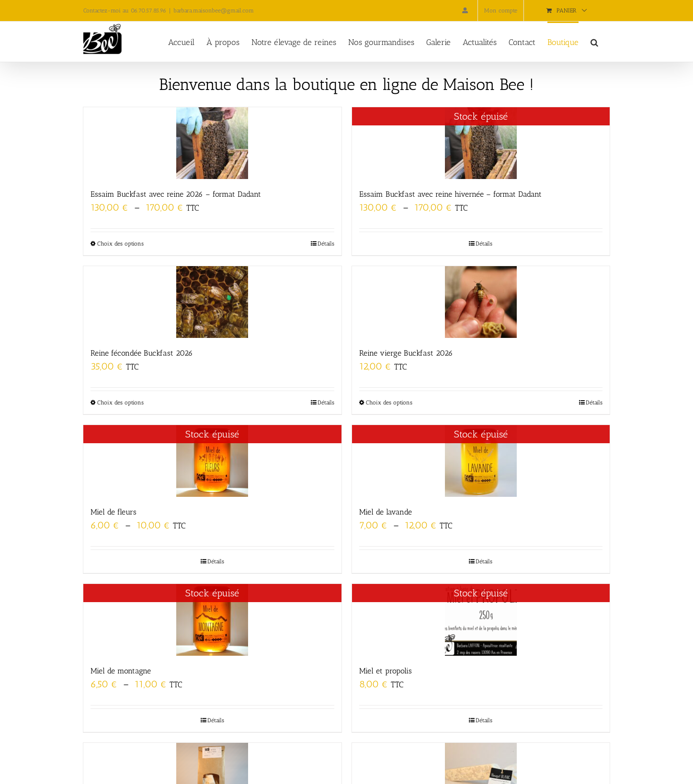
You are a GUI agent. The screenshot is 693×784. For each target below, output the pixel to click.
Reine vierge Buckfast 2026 (406, 353)
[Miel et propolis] (481, 620)
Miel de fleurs (114, 512)
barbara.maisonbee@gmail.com (214, 11)
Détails (326, 244)
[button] (594, 42)
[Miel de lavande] (481, 461)
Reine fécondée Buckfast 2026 (142, 353)
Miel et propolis (386, 671)
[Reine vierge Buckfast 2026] (481, 302)
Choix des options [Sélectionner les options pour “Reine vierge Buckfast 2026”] (389, 403)
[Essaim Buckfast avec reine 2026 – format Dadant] (212, 143)
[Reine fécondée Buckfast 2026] (212, 302)
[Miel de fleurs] (212, 461)
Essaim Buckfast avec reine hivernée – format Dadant (450, 194)
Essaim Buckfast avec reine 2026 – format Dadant (176, 194)
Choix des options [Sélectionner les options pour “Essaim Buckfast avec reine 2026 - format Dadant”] (120, 244)
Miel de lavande (386, 512)
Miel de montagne (121, 671)
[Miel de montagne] (212, 620)
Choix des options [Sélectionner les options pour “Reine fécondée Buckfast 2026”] (120, 403)
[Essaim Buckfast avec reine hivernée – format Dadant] (481, 143)
